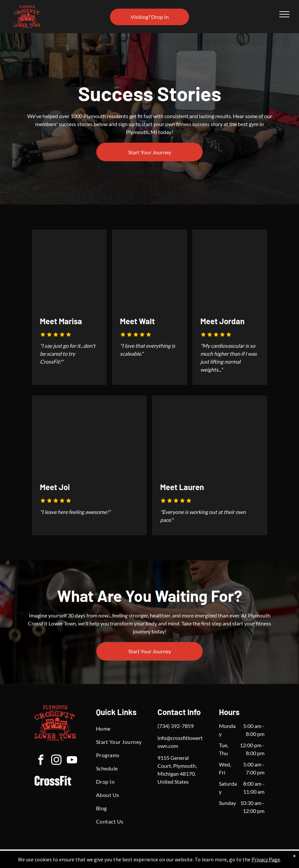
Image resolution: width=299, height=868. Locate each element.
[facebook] (41, 761)
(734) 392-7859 (176, 726)
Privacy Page (266, 859)
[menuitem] (120, 729)
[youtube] (72, 761)
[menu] (284, 14)
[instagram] (56, 761)
